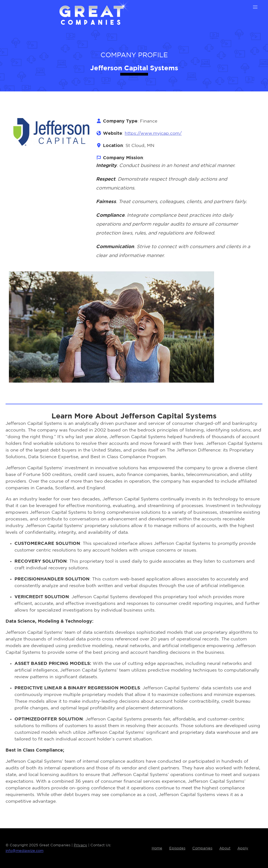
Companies (202, 848)
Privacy (80, 845)
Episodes (177, 848)
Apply (243, 848)
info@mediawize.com (24, 851)
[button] (255, 7)
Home (157, 848)
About (225, 848)
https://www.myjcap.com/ (153, 134)
